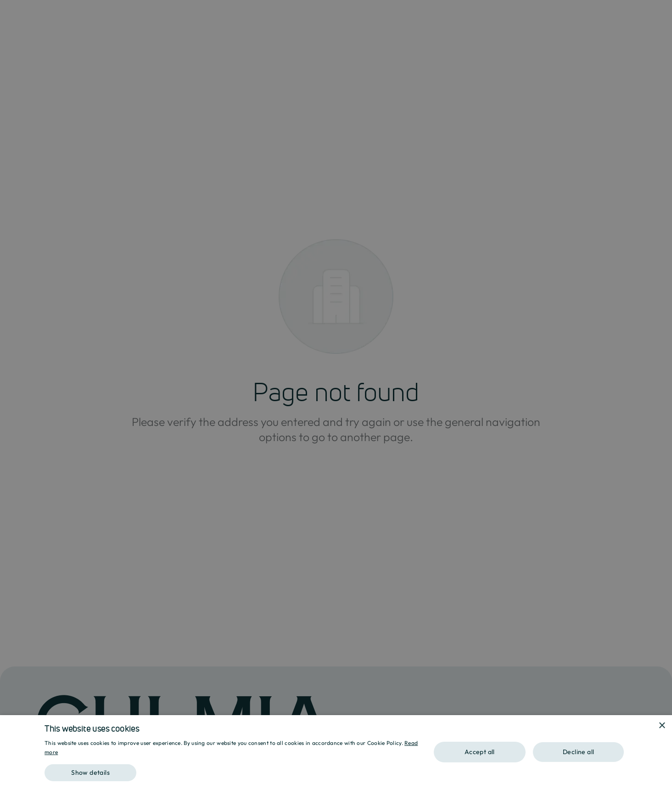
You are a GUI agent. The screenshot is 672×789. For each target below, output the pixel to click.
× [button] (662, 726)
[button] (232, 769)
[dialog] (336, 752)
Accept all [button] (480, 752)
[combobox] (649, 727)
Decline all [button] (578, 752)
